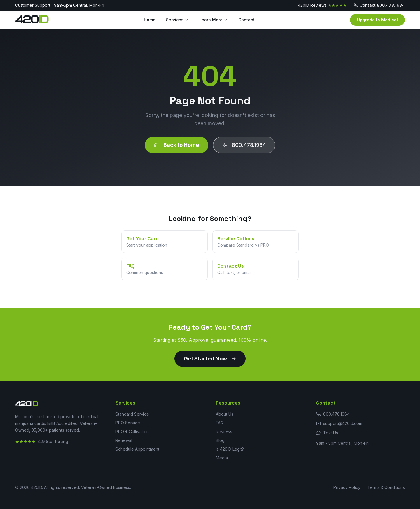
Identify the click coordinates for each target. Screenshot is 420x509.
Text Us (327, 433)
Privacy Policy (347, 487)
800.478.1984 (244, 145)
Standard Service (132, 414)
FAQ (220, 423)
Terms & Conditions (386, 487)
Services (177, 20)
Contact (246, 20)
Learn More (213, 20)
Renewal (124, 440)
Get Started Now (210, 359)
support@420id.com (339, 423)
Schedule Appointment (137, 449)
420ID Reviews (322, 5)
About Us (225, 414)
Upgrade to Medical (377, 20)
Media (222, 458)
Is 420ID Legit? (230, 449)
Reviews (224, 432)
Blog (220, 440)
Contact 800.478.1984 (379, 5)
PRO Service (128, 423)
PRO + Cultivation (132, 432)
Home (150, 20)
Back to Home (176, 145)
